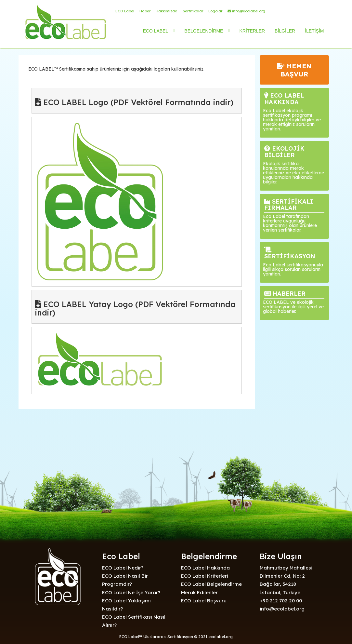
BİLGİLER (285, 31)
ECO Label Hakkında (205, 568)
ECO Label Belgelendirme (211, 584)
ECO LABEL (155, 31)
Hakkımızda (167, 11)
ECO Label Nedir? (123, 568)
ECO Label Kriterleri (205, 576)
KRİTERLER (252, 31)
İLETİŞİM (314, 31)
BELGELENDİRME (204, 31)
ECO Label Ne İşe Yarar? (131, 592)
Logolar (215, 11)
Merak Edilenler (199, 592)
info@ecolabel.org (246, 11)
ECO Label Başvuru (204, 601)
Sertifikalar (193, 11)
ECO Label (125, 11)
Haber (145, 11)
